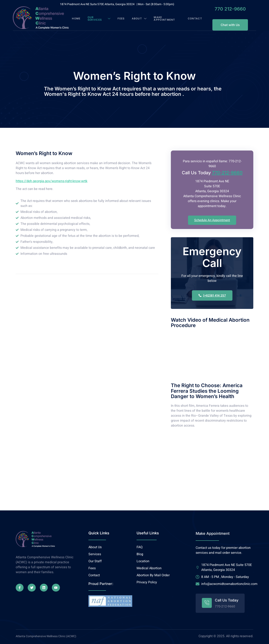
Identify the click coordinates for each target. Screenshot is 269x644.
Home (80, 18)
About (140, 18)
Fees (122, 18)
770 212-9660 (224, 9)
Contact (191, 18)
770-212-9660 (227, 171)
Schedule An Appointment (212, 219)
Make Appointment (166, 18)
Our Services (101, 18)
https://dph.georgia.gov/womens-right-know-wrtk (52, 180)
